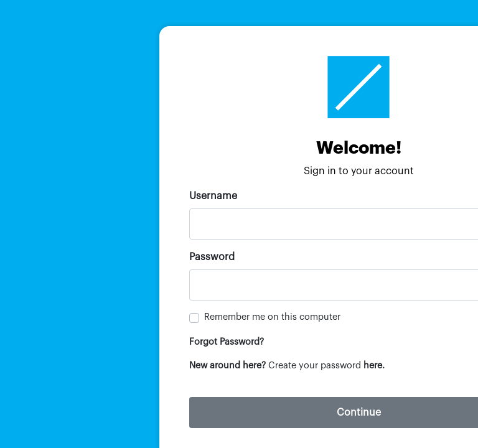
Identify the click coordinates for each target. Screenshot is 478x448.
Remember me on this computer (272, 317)
